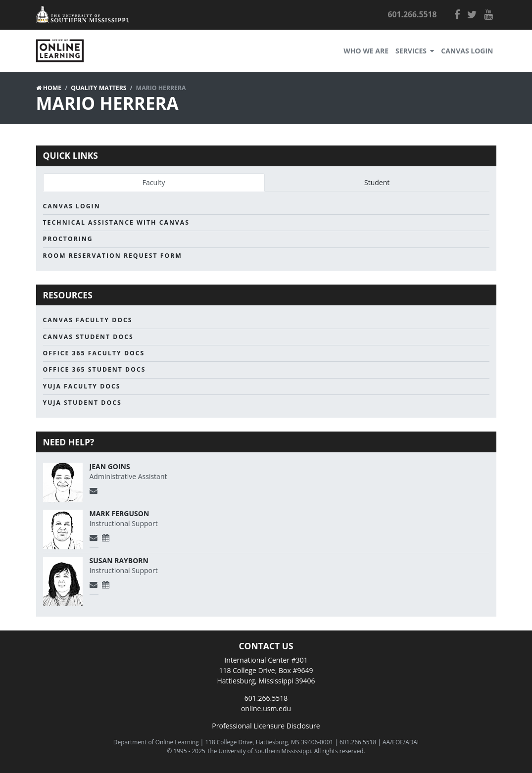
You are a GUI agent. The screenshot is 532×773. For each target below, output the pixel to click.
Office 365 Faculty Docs (94, 353)
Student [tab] (377, 182)
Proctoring (68, 239)
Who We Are (366, 51)
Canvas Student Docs (88, 337)
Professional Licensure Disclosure (266, 726)
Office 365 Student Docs (95, 369)
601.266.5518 (266, 698)
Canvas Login (467, 51)
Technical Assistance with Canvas (117, 222)
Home (52, 88)
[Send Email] (94, 491)
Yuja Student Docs (82, 403)
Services (415, 51)
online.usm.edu (266, 708)
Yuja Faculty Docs (82, 386)
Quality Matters (98, 88)
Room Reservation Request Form (113, 256)
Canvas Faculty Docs (88, 320)
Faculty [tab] (154, 182)
